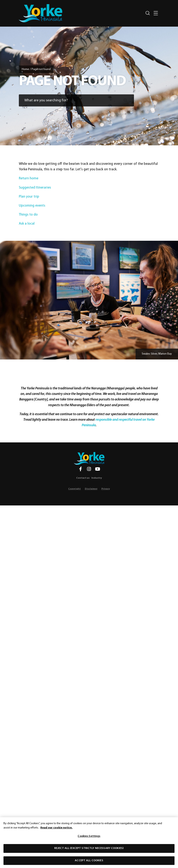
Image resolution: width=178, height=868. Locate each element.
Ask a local (27, 224)
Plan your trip (29, 197)
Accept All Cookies (89, 862)
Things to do (29, 215)
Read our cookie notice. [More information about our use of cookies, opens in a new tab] (56, 829)
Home (25, 69)
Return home (29, 178)
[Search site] (148, 13)
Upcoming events (32, 206)
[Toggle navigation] (156, 13)
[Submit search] (125, 100)
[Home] (89, 458)
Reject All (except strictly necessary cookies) (89, 850)
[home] (41, 13)
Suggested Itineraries (35, 187)
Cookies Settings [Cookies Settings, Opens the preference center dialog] (89, 838)
